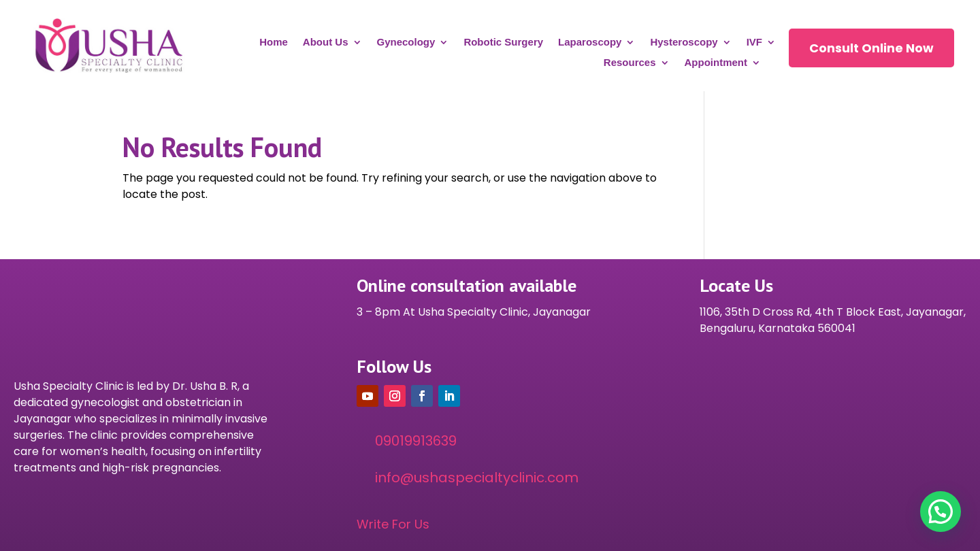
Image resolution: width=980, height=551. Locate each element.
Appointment (716, 63)
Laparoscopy (590, 43)
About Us (326, 43)
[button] (941, 512)
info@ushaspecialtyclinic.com (477, 478)
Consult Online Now (871, 48)
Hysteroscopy (684, 43)
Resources (630, 63)
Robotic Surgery (503, 43)
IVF (754, 43)
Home (274, 43)
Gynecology (406, 43)
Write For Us (393, 524)
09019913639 (416, 441)
